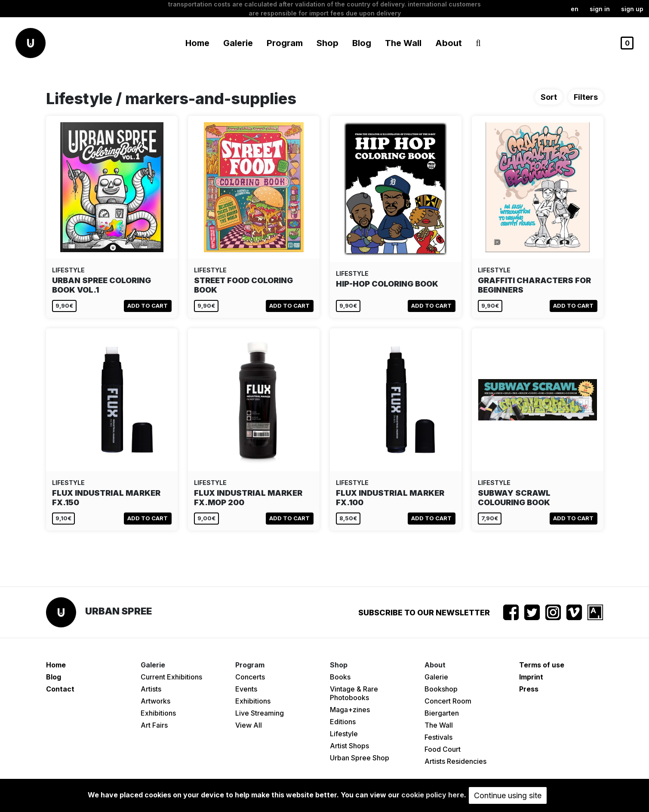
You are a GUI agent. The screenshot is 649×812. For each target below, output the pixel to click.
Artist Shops (349, 746)
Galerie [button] (238, 43)
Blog (362, 43)
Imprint (531, 677)
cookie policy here (433, 795)
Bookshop (441, 689)
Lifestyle (344, 734)
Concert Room (448, 701)
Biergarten (442, 713)
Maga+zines (350, 710)
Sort (549, 97)
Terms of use (542, 665)
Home (197, 43)
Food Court (443, 749)
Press (529, 689)
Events (246, 689)
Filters (586, 97)
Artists (151, 689)
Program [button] (285, 43)
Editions (343, 722)
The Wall (403, 43)
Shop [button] (328, 43)
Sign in (600, 9)
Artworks (155, 701)
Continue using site (508, 795)
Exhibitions (158, 713)
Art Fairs (154, 725)
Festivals (438, 737)
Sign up (632, 9)
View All (249, 725)
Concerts (250, 677)
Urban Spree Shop (360, 758)
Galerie (436, 677)
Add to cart (148, 306)
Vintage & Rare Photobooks (354, 693)
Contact (60, 689)
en (575, 9)
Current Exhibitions (171, 677)
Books (340, 677)
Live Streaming (260, 713)
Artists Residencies (455, 761)
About (449, 43)
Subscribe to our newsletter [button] (424, 613)
